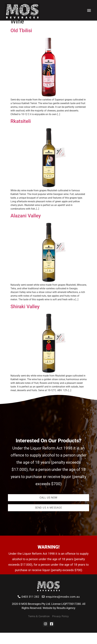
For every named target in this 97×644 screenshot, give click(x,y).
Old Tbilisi (21, 42)
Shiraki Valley (25, 318)
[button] (89, 10)
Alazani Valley (26, 227)
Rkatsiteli (21, 132)
